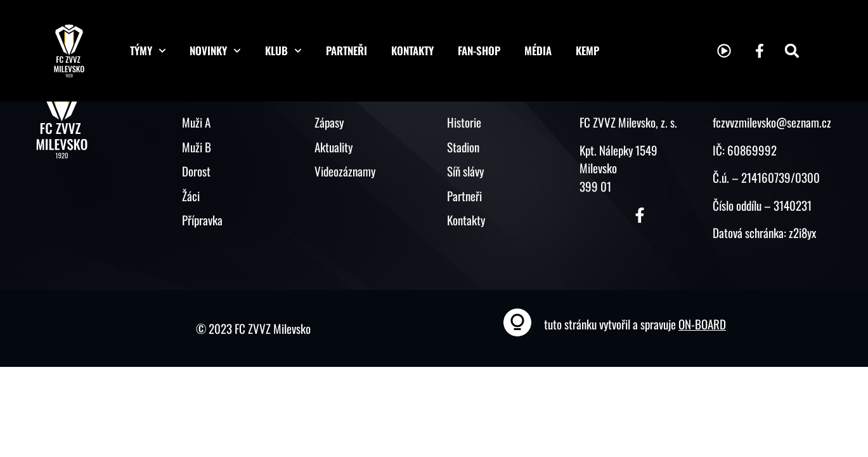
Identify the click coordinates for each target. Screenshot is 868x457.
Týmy (148, 51)
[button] (792, 51)
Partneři (347, 50)
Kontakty (412, 50)
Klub (283, 51)
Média (538, 50)
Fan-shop (479, 50)
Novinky (215, 51)
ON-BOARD (702, 324)
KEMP (587, 50)
